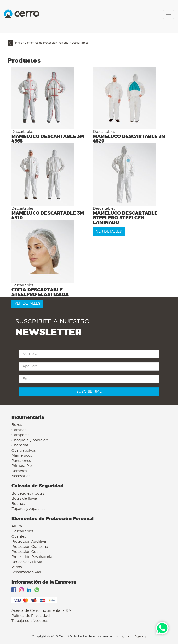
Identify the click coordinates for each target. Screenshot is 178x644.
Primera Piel (22, 466)
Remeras (19, 471)
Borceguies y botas (28, 494)
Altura (17, 526)
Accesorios (21, 476)
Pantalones (21, 461)
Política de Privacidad (31, 616)
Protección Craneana (30, 547)
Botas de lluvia (24, 499)
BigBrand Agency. (133, 636)
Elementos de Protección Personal (47, 43)
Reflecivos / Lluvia (27, 562)
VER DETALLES (109, 232)
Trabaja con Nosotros (30, 621)
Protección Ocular (27, 552)
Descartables (80, 43)
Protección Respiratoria (32, 557)
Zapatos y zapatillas (28, 509)
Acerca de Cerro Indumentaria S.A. (42, 611)
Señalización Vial (26, 572)
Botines (18, 504)
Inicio (19, 43)
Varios (17, 567)
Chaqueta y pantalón (30, 440)
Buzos (17, 425)
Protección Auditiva (29, 542)
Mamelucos (22, 456)
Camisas (19, 430)
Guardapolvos (24, 451)
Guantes (19, 537)
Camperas (20, 435)
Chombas (20, 445)
